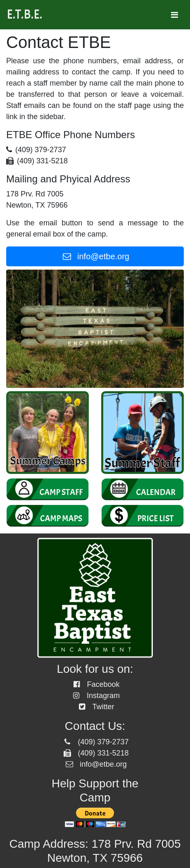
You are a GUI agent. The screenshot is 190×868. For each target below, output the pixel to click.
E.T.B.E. (24, 14)
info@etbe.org (95, 256)
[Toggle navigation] (175, 15)
